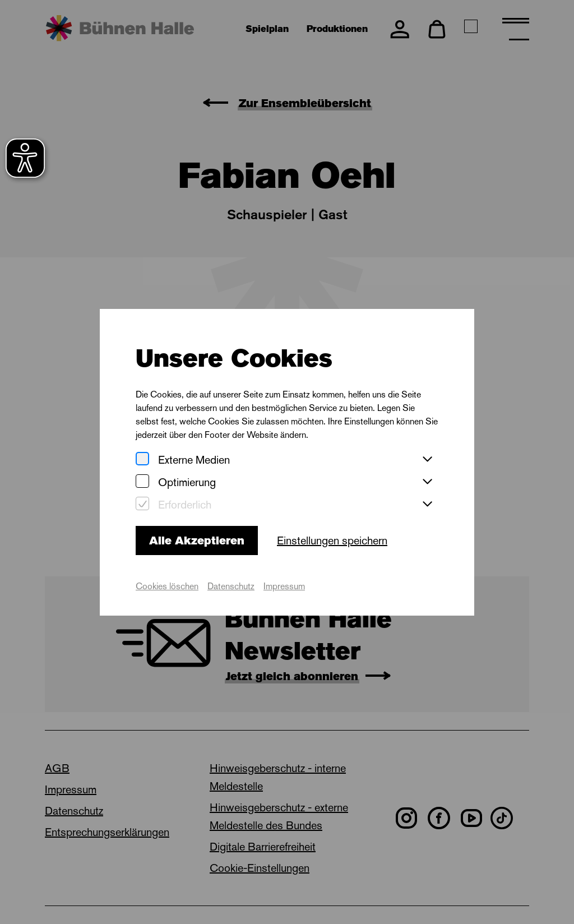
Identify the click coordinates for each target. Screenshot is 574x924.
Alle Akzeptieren (197, 540)
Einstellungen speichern (332, 540)
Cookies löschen (167, 586)
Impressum (284, 586)
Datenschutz (231, 586)
